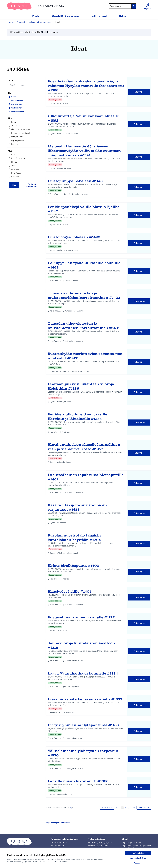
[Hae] (122, 6)
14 (134, 808)
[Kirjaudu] (148, 6)
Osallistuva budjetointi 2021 (40, 22)
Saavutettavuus (58, 846)
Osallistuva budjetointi (98, 846)
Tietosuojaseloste (59, 843)
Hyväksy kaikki (138, 853)
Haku (10, 80)
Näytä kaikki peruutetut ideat (58, 823)
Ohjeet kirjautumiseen (132, 843)
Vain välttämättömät (138, 858)
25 (72, 808)
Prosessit (21, 22)
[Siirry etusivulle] (35, 6)
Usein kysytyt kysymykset (100, 843)
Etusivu (10, 22)
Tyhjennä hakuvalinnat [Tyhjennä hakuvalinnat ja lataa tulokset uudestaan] (32, 185)
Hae (14, 185)
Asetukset (138, 863)
